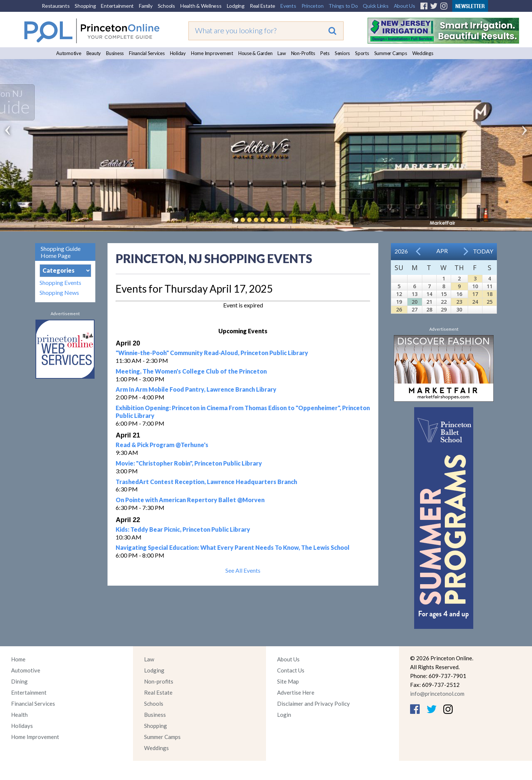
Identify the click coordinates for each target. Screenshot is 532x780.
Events (288, 6)
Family (146, 6)
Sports (362, 53)
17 (475, 294)
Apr (442, 251)
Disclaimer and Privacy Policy (313, 704)
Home (18, 659)
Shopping (85, 6)
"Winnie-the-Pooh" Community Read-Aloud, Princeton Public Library (212, 353)
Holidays (22, 726)
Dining (19, 681)
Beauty (94, 53)
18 (490, 294)
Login (284, 715)
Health (19, 715)
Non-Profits (303, 53)
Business (115, 53)
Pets (325, 53)
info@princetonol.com (437, 694)
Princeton (313, 6)
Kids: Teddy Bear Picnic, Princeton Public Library (183, 529)
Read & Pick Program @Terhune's (162, 445)
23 (459, 302)
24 (475, 302)
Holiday (178, 53)
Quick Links (376, 6)
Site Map (288, 681)
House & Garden (255, 53)
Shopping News (59, 292)
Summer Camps (391, 53)
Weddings (423, 53)
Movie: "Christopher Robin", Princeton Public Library (189, 463)
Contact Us (291, 670)
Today (483, 251)
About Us (405, 6)
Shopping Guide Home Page (61, 252)
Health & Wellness (201, 6)
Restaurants (56, 6)
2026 (401, 251)
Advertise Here (296, 692)
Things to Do (343, 6)
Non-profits (159, 681)
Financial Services (147, 53)
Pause (294, 220)
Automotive (69, 53)
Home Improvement (212, 53)
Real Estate (262, 6)
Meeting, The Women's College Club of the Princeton (191, 371)
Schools (166, 6)
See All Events (243, 570)
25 (490, 302)
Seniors (342, 53)
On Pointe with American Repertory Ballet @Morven (190, 500)
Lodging (236, 6)
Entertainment (117, 6)
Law (282, 53)
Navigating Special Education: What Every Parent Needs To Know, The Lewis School (233, 547)
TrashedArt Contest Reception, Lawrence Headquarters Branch (206, 482)
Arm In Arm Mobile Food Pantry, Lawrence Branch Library (196, 389)
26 (399, 309)
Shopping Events (60, 282)
